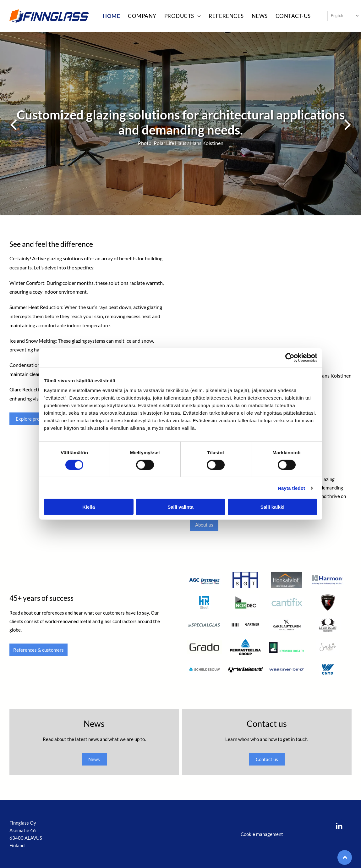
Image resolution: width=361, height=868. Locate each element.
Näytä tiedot (291, 488)
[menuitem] (107, 16)
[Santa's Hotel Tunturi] (328, 647)
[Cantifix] (287, 603)
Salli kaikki (273, 507)
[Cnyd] (328, 669)
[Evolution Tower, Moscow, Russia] (266, 306)
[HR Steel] (204, 603)
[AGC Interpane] (204, 580)
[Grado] (204, 647)
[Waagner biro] (287, 669)
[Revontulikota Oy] (287, 647)
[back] (13, 124)
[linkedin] (339, 827)
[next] (348, 124)
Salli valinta (180, 507)
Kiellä (89, 507)
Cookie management (262, 834)
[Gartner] (246, 625)
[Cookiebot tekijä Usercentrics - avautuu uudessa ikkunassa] (290, 357)
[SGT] (246, 580)
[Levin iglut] (328, 625)
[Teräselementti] (246, 669)
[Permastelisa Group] (246, 647)
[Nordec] (246, 603)
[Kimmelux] (328, 603)
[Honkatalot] (287, 580)
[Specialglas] (204, 625)
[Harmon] (328, 580)
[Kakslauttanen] (287, 625)
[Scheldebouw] (204, 669)
